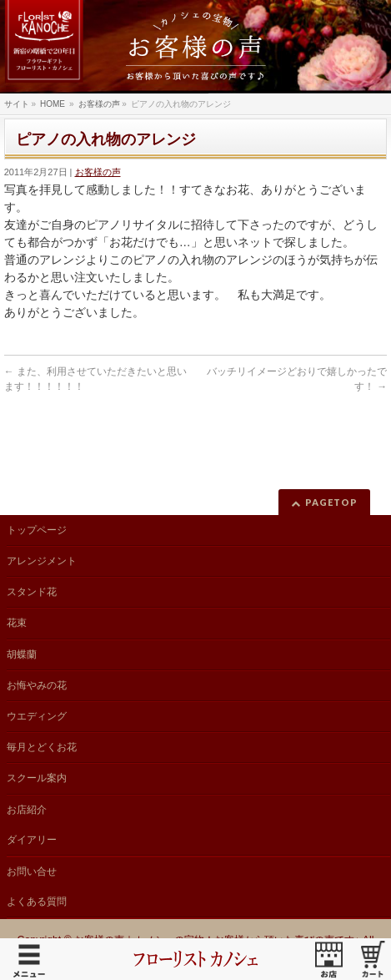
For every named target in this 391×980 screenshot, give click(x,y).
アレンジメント (42, 561)
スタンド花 (32, 592)
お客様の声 (98, 172)
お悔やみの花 (37, 685)
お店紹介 (27, 810)
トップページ (37, 530)
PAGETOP (331, 502)
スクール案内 (37, 778)
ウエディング (37, 716)
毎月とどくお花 (42, 747)
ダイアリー (32, 840)
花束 (17, 623)
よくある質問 (37, 902)
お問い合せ (32, 871)
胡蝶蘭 (22, 654)
